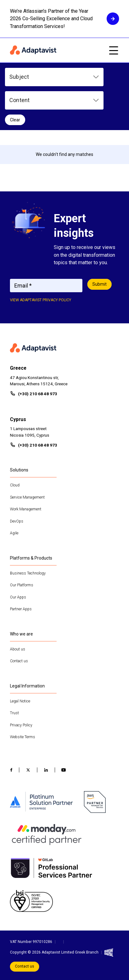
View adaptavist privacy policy (41, 300)
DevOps (17, 521)
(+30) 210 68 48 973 (38, 394)
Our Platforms (22, 585)
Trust (14, 713)
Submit (99, 284)
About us (18, 649)
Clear (15, 120)
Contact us (19, 661)
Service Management (27, 497)
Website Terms (23, 737)
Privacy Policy (21, 725)
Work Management (26, 509)
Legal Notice (20, 701)
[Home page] (56, 50)
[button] (54, 77)
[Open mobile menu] (113, 50)
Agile (14, 533)
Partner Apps (21, 609)
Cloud (15, 485)
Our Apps (18, 597)
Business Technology (28, 573)
